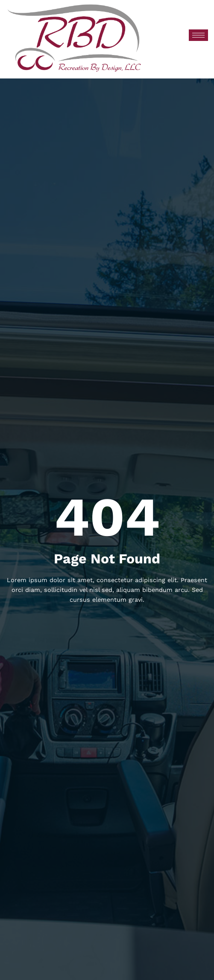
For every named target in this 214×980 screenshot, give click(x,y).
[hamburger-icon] (198, 35)
